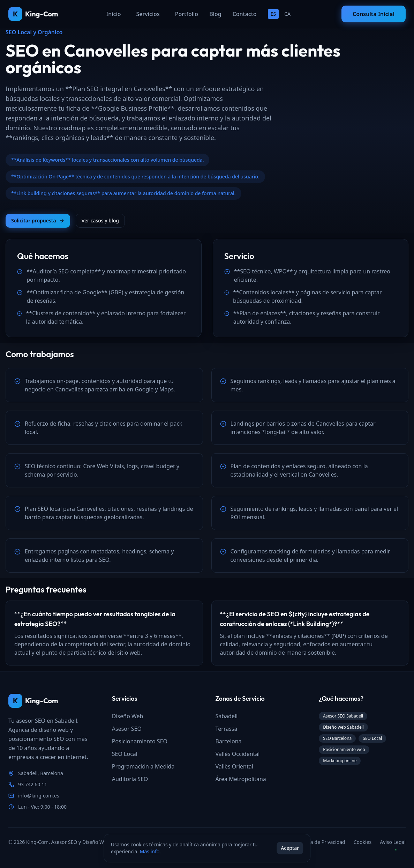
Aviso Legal (393, 842)
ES (273, 14)
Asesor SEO (127, 729)
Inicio (114, 14)
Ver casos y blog (100, 220)
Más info (150, 851)
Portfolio (187, 14)
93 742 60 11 (33, 784)
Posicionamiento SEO (140, 741)
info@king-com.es (39, 796)
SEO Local (125, 754)
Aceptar (290, 848)
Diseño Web (128, 716)
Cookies (363, 842)
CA (287, 14)
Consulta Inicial (374, 14)
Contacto (245, 14)
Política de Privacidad (321, 842)
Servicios (148, 14)
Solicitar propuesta (38, 220)
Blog (215, 14)
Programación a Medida (143, 766)
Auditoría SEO (130, 779)
